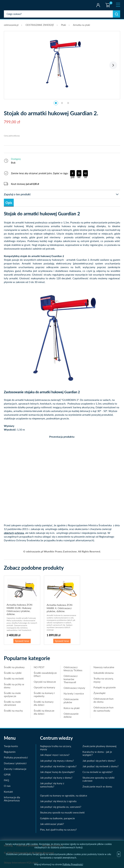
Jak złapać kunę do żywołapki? (57, 772)
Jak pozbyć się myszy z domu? (57, 761)
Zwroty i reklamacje (15, 769)
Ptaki (63, 25)
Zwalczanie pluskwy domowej (99, 746)
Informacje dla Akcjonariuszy (12, 799)
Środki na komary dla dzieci (44, 703)
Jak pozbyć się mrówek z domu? (101, 766)
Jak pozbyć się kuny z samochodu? (52, 785)
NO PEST (39, 667)
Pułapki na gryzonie (105, 687)
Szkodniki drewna (103, 673)
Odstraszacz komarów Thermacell (71, 679)
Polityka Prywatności (73, 864)
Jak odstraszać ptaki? (52, 824)
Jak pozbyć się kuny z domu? (56, 778)
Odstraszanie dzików (71, 715)
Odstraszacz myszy (74, 688)
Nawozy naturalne (104, 667)
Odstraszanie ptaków (71, 701)
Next (113, 65)
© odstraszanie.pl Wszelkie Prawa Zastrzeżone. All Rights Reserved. (62, 551)
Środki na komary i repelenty (44, 694)
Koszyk (108, 2)
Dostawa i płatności (15, 763)
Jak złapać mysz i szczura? (55, 755)
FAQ (6, 780)
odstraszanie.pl (17, 5)
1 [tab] (56, 103)
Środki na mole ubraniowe (12, 703)
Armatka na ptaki (81, 25)
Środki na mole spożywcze (12, 694)
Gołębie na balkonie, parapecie (57, 818)
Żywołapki (99, 693)
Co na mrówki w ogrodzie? (98, 772)
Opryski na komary (44, 687)
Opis (9, 203)
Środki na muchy (13, 711)
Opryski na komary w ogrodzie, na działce (64, 795)
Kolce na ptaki (72, 708)
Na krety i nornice (74, 693)
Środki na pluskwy (14, 667)
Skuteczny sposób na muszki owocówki (62, 812)
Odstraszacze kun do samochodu (103, 709)
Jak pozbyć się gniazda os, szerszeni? (61, 807)
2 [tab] (62, 103)
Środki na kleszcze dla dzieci (44, 712)
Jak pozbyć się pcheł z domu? (99, 761)
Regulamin (10, 752)
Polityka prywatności (16, 757)
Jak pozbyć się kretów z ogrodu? (58, 766)
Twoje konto (98, 5)
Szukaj (116, 14)
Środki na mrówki (14, 678)
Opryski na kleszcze (45, 682)
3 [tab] (68, 103)
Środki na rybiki (13, 673)
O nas (7, 786)
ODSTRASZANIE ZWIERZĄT (40, 25)
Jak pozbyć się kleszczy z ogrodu (58, 801)
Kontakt (8, 792)
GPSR (7, 774)
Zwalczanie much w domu (97, 786)
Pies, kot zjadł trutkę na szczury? (58, 829)
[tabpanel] (62, 63)
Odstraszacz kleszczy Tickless (73, 669)
